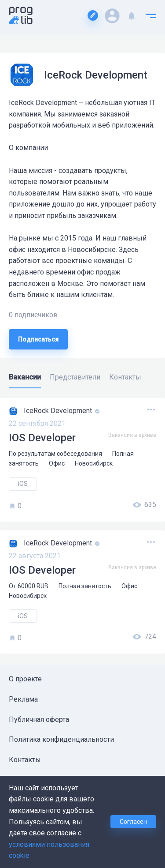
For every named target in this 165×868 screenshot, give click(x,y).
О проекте (25, 679)
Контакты (25, 760)
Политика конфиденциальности (61, 739)
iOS (23, 484)
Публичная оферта (39, 720)
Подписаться (38, 339)
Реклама (23, 699)
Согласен (133, 822)
